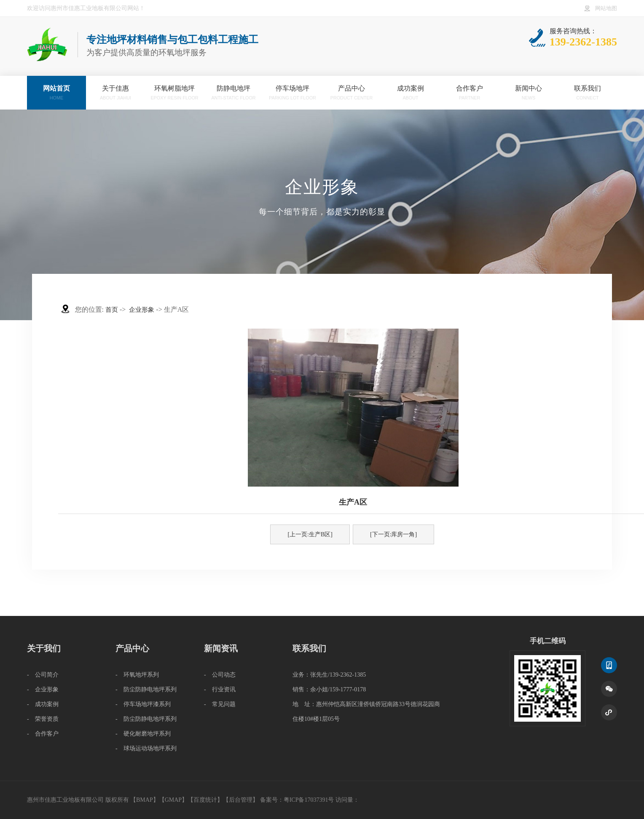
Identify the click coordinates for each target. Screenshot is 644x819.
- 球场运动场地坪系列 (146, 748)
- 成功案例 (43, 704)
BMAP (145, 800)
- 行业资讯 (220, 689)
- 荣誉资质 (43, 719)
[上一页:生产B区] (310, 534)
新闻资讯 (221, 648)
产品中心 (132, 648)
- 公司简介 (43, 675)
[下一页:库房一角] (393, 534)
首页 (112, 310)
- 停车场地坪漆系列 (143, 704)
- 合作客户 (43, 734)
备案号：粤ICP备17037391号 (297, 800)
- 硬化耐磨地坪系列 (143, 734)
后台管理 (241, 800)
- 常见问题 (220, 704)
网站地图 (606, 8)
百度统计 (205, 800)
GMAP (173, 800)
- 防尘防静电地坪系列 (146, 689)
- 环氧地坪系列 (137, 675)
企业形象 (142, 310)
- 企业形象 (43, 689)
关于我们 (44, 648)
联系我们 (309, 648)
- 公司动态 (220, 675)
